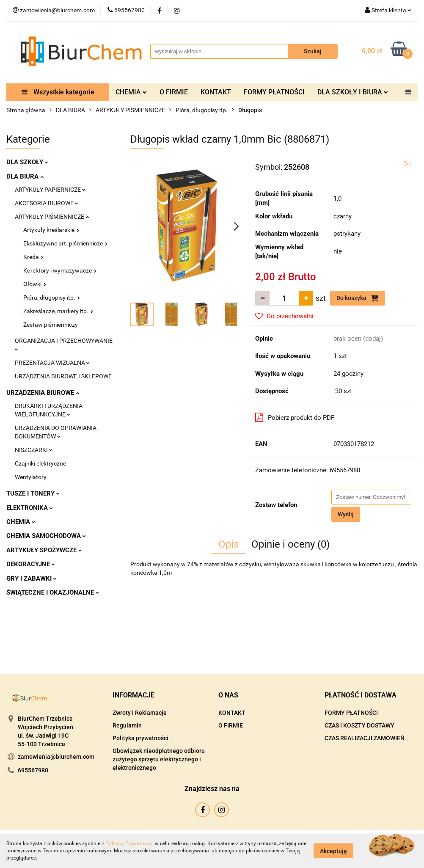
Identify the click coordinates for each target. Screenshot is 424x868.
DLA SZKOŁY (27, 162)
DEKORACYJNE (31, 564)
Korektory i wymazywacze (60, 270)
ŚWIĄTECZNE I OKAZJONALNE (53, 592)
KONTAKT (216, 92)
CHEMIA (131, 92)
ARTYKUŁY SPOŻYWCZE (44, 550)
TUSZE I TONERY (33, 493)
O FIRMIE (174, 92)
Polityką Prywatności (129, 843)
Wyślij (346, 514)
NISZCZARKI (34, 450)
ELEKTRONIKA (30, 508)
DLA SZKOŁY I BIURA (353, 92)
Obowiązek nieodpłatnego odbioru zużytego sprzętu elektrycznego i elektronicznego (159, 759)
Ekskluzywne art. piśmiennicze (65, 243)
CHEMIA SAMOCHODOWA (46, 536)
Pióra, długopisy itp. (52, 298)
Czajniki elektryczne (40, 463)
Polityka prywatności (140, 738)
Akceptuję (333, 851)
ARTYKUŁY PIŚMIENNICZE (52, 217)
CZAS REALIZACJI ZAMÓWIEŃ (365, 738)
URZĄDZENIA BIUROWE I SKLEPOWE (63, 376)
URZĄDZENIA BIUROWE (43, 393)
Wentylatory (31, 477)
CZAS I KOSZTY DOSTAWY (359, 725)
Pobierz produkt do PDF (295, 417)
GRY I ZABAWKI (32, 579)
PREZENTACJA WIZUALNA (52, 363)
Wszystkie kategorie (58, 92)
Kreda (33, 257)
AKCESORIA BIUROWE (47, 203)
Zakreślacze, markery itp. (58, 311)
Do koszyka (358, 298)
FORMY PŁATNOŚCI (274, 92)
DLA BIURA (25, 176)
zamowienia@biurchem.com (56, 757)
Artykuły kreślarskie (51, 230)
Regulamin (127, 725)
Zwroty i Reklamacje (140, 713)
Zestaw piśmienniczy (51, 325)
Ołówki (35, 284)
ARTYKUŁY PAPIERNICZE (50, 190)
